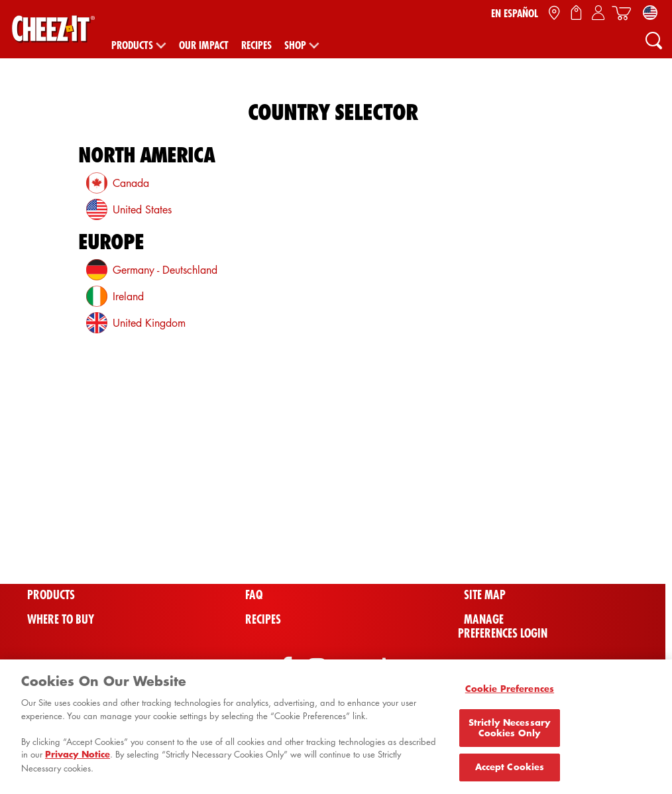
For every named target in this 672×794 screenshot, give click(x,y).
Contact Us (491, 571)
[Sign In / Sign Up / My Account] (598, 13)
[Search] (653, 40)
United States (142, 209)
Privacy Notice (78, 759)
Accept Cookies (510, 771)
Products (132, 45)
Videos (262, 571)
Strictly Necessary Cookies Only (510, 732)
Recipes (256, 45)
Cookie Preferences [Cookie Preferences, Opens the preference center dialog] (510, 693)
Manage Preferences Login (503, 626)
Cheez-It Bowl (501, 546)
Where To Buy (61, 619)
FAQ (254, 595)
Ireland (128, 296)
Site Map (485, 595)
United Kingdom (149, 323)
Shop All (49, 546)
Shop (295, 45)
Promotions (276, 546)
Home (40, 571)
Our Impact (204, 45)
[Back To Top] (626, 510)
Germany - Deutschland (165, 270)
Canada (131, 183)
